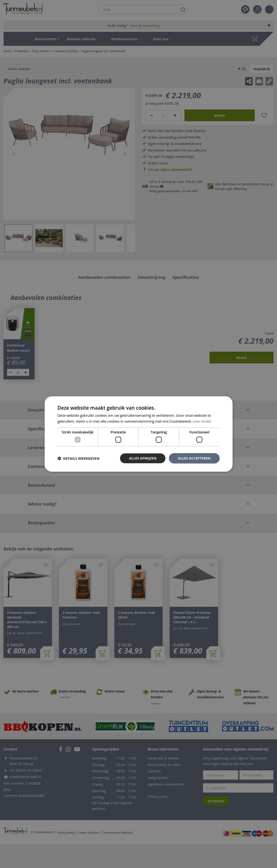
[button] (79, 458)
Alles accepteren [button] (194, 458)
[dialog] (139, 434)
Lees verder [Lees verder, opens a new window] (202, 421)
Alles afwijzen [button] (143, 458)
